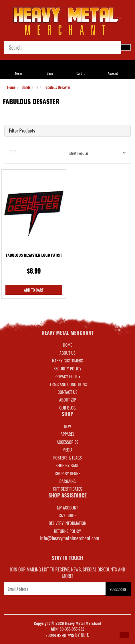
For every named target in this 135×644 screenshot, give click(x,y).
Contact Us (67, 392)
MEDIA (67, 450)
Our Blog (67, 408)
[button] (124, 635)
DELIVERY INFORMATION (67, 523)
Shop (50, 73)
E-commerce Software (60, 635)
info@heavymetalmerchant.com (70, 538)
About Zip (67, 400)
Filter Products (22, 131)
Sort (54, 151)
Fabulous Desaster (57, 87)
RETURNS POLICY (67, 531)
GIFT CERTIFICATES (67, 489)
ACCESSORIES (67, 442)
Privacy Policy (67, 376)
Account (113, 73)
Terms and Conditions (67, 384)
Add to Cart (34, 290)
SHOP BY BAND (67, 465)
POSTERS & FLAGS (67, 458)
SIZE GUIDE (68, 515)
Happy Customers (68, 360)
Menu (19, 73)
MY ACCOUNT (67, 507)
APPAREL (67, 434)
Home (11, 87)
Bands (26, 87)
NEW (68, 426)
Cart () (81, 73)
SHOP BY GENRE (68, 473)
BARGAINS (67, 481)
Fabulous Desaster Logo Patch (34, 255)
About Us (67, 353)
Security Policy (67, 368)
